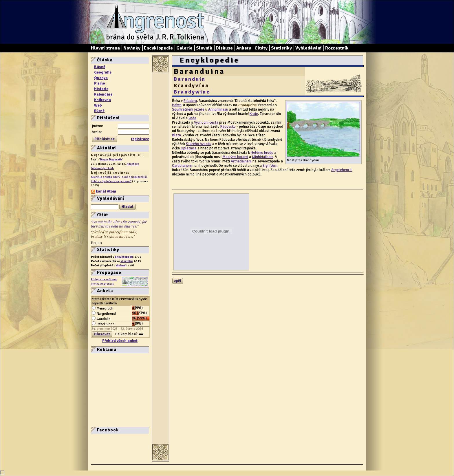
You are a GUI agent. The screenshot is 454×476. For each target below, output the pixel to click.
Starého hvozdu (199, 144)
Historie (101, 89)
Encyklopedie (158, 48)
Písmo (100, 83)
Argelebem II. (342, 170)
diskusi (121, 265)
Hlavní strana (105, 48)
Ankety (244, 48)
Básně (100, 67)
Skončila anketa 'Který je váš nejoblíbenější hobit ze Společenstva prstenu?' (119, 179)
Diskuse (224, 48)
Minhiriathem (263, 157)
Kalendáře (103, 94)
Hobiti (177, 105)
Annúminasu (218, 109)
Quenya (101, 78)
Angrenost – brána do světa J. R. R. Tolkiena (153, 22)
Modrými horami (235, 157)
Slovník (204, 48)
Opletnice (189, 148)
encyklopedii (124, 257)
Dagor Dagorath (111, 159)
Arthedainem (241, 161)
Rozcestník (337, 48)
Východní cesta (206, 122)
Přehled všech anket (120, 341)
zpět (178, 281)
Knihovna (102, 100)
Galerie (184, 48)
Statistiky (281, 48)
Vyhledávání (309, 48)
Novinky (132, 48)
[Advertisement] (108, 389)
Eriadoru (190, 101)
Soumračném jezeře (188, 109)
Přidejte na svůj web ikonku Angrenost (104, 281)
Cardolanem (182, 166)
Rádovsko (228, 127)
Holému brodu (262, 153)
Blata (176, 135)
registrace (140, 139)
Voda (192, 118)
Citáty (261, 48)
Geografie (103, 72)
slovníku (127, 261)
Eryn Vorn (270, 166)
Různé (99, 111)
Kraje (254, 114)
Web (98, 105)
